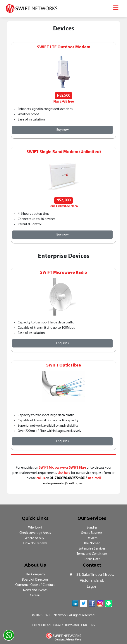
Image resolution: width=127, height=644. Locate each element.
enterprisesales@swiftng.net (64, 483)
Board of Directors (35, 580)
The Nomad (92, 543)
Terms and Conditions (92, 554)
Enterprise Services (92, 549)
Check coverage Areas (35, 533)
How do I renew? (35, 543)
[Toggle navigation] (116, 8)
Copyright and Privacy (48, 625)
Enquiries (62, 343)
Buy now (63, 130)
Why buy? (35, 528)
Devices (92, 538)
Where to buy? (35, 538)
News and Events (35, 590)
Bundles (92, 528)
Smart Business (92, 533)
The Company (35, 574)
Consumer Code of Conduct (35, 585)
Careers (35, 595)
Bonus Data (92, 559)
